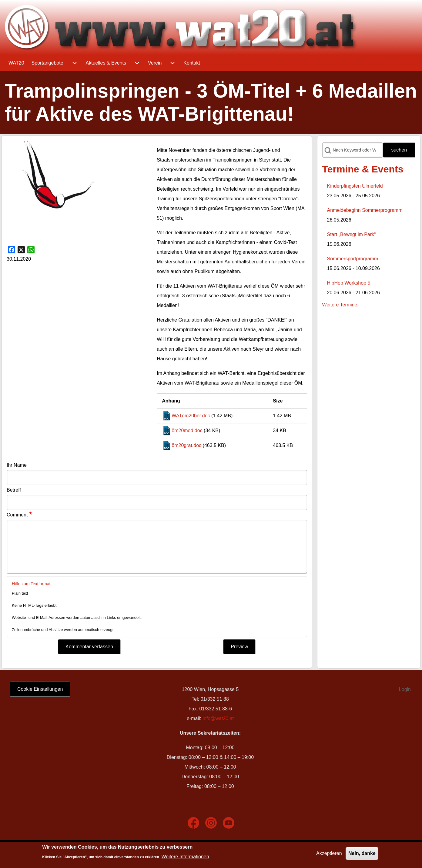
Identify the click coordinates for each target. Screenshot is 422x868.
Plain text (20, 593)
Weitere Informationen (185, 857)
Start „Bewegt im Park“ (352, 234)
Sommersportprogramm (353, 259)
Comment (17, 515)
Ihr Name (17, 465)
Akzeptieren (329, 853)
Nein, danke (362, 853)
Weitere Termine (340, 305)
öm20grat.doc (186, 445)
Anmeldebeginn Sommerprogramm (365, 210)
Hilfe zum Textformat (31, 584)
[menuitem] (16, 63)
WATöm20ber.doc (191, 416)
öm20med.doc (187, 431)
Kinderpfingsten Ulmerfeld (355, 186)
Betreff (14, 490)
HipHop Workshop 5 (349, 283)
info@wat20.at (218, 718)
